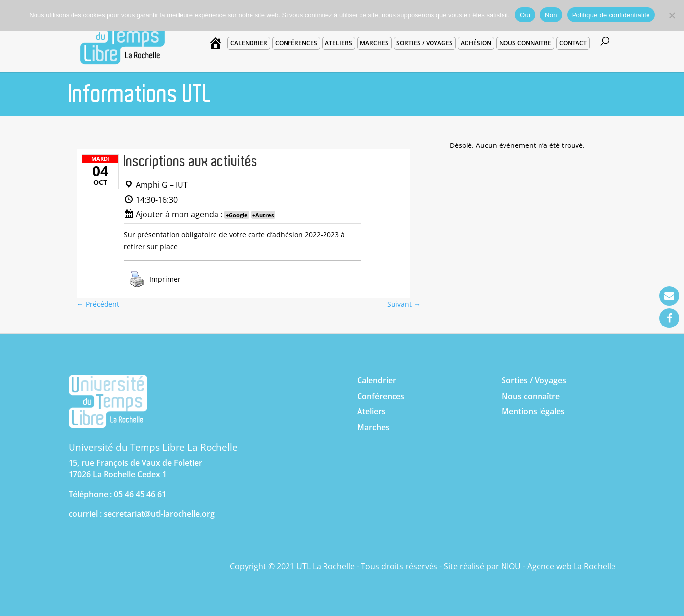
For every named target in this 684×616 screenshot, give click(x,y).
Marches (374, 43)
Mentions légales (533, 411)
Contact (573, 43)
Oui (525, 15)
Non (551, 15)
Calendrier (249, 43)
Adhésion (476, 43)
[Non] (672, 15)
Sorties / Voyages (534, 380)
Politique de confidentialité (611, 15)
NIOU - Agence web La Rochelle (558, 566)
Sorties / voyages (425, 43)
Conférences (296, 43)
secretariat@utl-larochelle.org (159, 514)
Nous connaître (531, 396)
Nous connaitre (525, 43)
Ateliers (339, 43)
